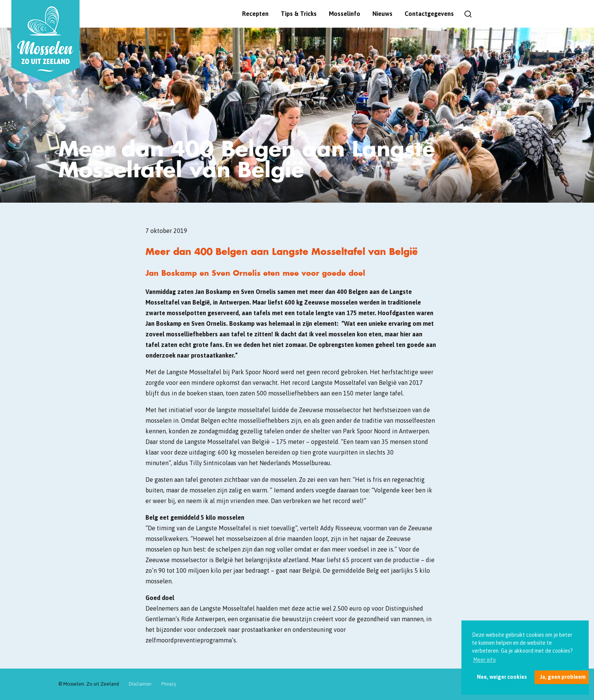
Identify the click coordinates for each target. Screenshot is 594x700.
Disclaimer (140, 684)
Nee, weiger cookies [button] (502, 677)
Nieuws (382, 14)
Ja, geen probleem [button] (563, 677)
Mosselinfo (345, 14)
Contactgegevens (429, 14)
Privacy (169, 684)
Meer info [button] (485, 660)
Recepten (255, 14)
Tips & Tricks (299, 14)
